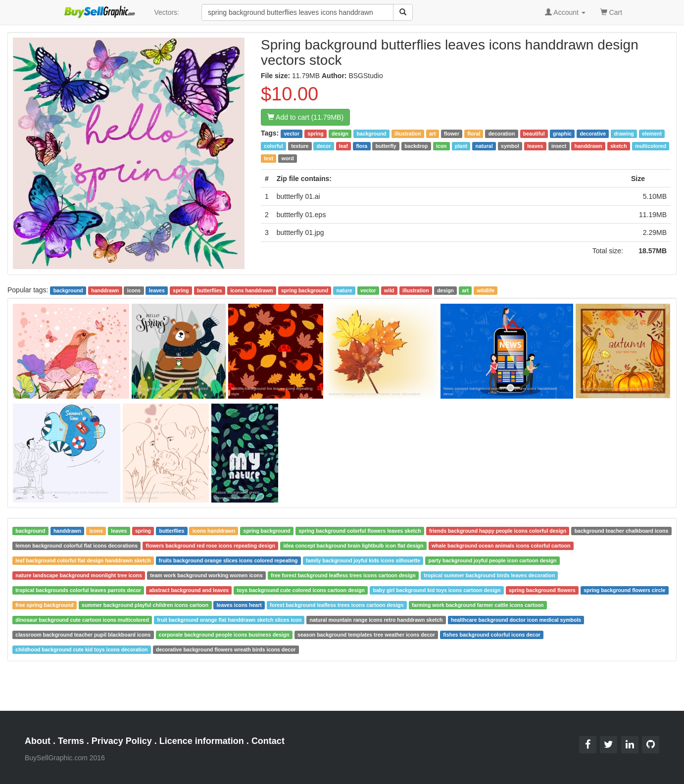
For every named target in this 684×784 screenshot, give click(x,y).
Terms (71, 741)
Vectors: (167, 12)
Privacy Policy (122, 741)
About (38, 741)
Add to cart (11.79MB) (305, 117)
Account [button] (565, 12)
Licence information (202, 741)
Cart (611, 12)
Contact (268, 741)
